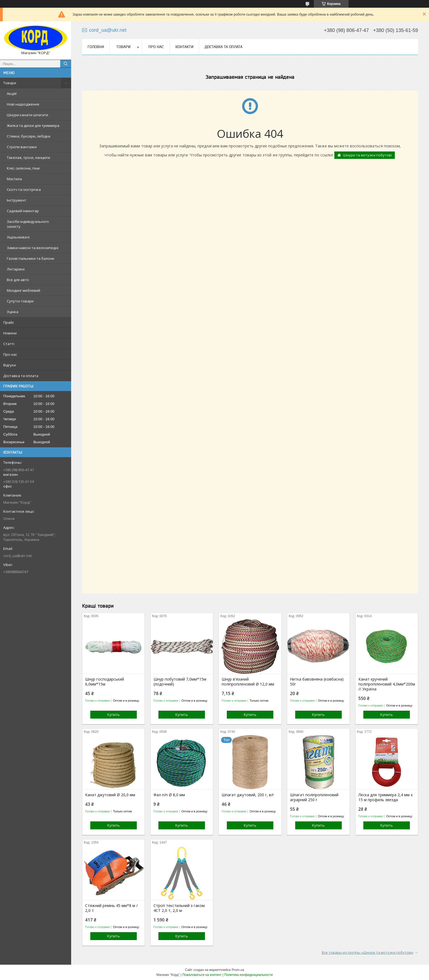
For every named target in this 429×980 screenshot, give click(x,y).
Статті (9, 344)
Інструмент (17, 200)
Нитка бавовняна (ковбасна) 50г (317, 682)
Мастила (14, 179)
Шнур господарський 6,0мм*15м (105, 682)
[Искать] (66, 64)
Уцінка (13, 312)
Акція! (12, 94)
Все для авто (18, 280)
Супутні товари (20, 301)
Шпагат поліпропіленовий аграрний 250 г (314, 797)
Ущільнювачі (18, 237)
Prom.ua (238, 970)
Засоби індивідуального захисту (28, 224)
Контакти (184, 47)
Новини (10, 333)
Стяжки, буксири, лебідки (29, 136)
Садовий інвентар (23, 211)
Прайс (9, 322)
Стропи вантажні (22, 147)
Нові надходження (23, 104)
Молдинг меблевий (24, 290)
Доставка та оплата (21, 376)
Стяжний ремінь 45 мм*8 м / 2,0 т (111, 908)
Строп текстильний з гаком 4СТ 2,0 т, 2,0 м (179, 908)
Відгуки (10, 365)
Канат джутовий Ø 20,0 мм (110, 795)
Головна (96, 47)
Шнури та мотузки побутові (367, 155)
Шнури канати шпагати (27, 115)
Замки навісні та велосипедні (33, 248)
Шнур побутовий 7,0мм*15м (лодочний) (180, 682)
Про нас (10, 354)
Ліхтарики (16, 269)
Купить (114, 714)
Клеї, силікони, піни (23, 168)
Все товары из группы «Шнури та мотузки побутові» (368, 952)
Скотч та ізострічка (24, 189)
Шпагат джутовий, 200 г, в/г (248, 795)
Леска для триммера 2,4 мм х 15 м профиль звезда (385, 797)
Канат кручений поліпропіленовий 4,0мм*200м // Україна (387, 684)
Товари (10, 83)
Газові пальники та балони (31, 258)
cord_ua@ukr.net (18, 556)
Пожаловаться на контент (202, 975)
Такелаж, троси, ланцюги (28, 157)
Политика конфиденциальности (249, 975)
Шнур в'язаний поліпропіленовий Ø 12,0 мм (248, 682)
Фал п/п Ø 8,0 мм (169, 795)
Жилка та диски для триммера (33, 126)
